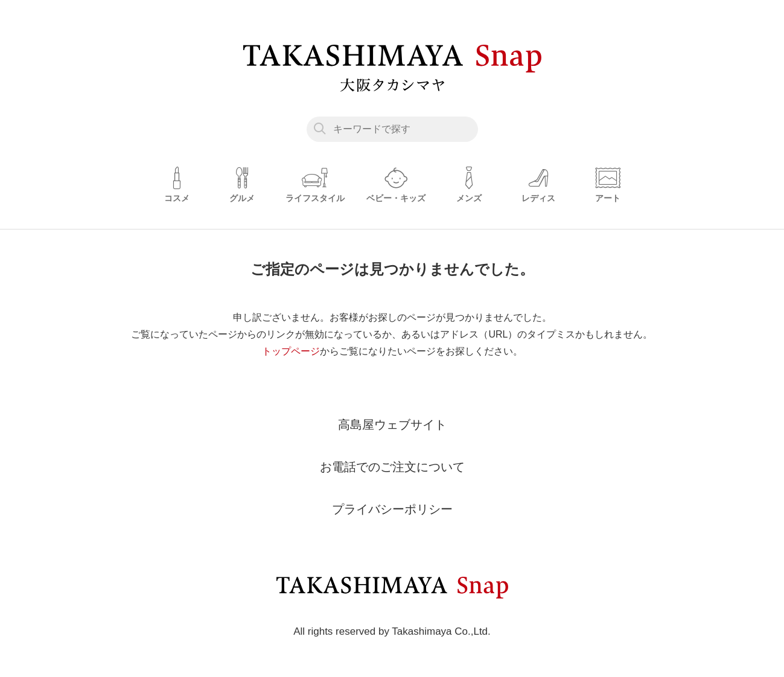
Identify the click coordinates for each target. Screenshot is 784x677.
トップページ (291, 351)
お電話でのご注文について (392, 467)
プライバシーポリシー (392, 509)
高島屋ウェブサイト (392, 425)
